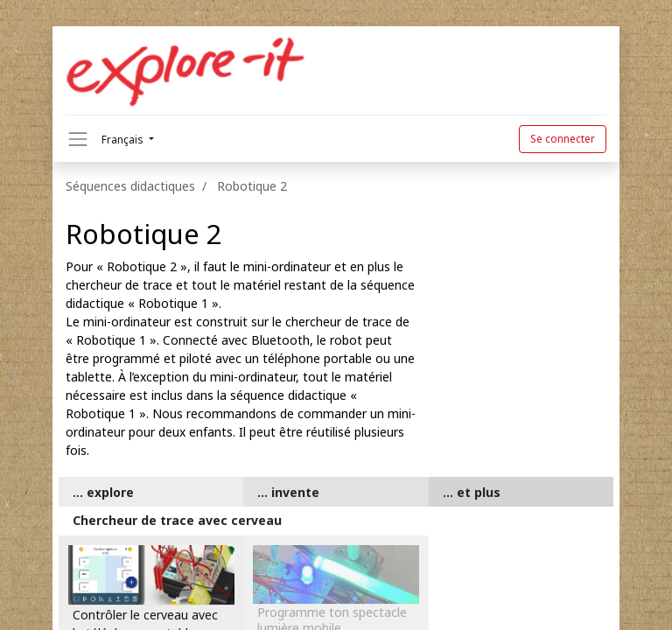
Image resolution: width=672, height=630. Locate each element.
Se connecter (563, 139)
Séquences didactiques (130, 186)
